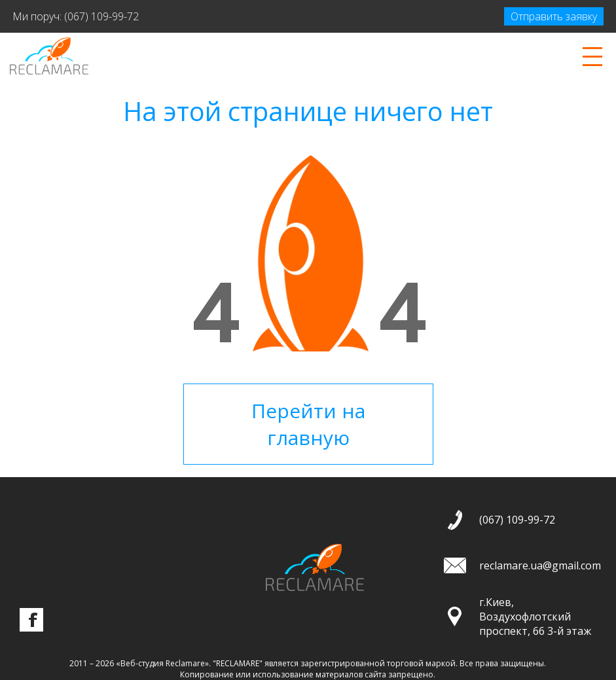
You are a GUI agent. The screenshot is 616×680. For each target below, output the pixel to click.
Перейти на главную (308, 424)
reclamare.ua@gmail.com (540, 565)
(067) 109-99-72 (101, 16)
